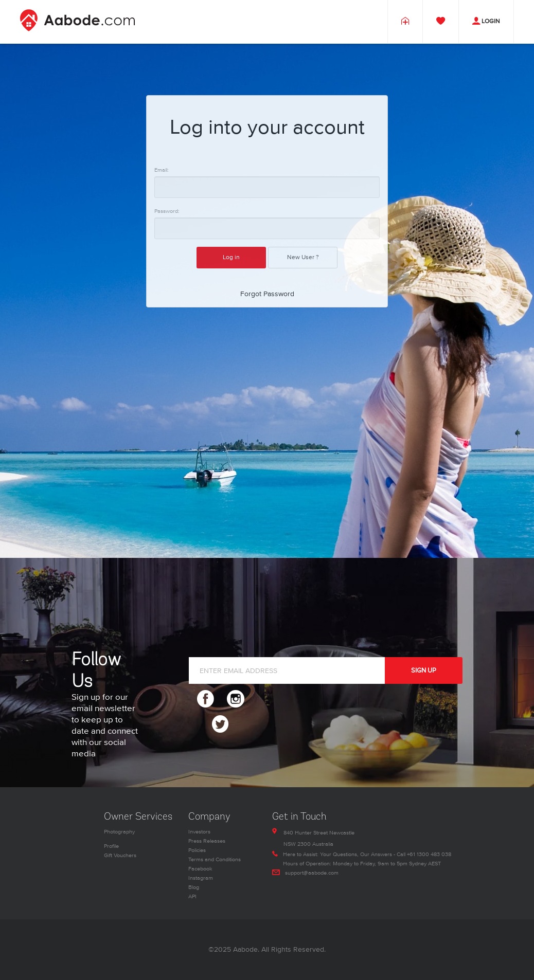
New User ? (303, 257)
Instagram (201, 878)
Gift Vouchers (120, 855)
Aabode (245, 949)
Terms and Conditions (215, 859)
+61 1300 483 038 (429, 854)
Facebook (200, 869)
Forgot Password (267, 294)
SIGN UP (424, 670)
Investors (199, 832)
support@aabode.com (312, 873)
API (192, 896)
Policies (197, 850)
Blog (194, 887)
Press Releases (207, 841)
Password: (167, 211)
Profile (111, 846)
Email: (162, 170)
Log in (231, 257)
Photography (119, 832)
